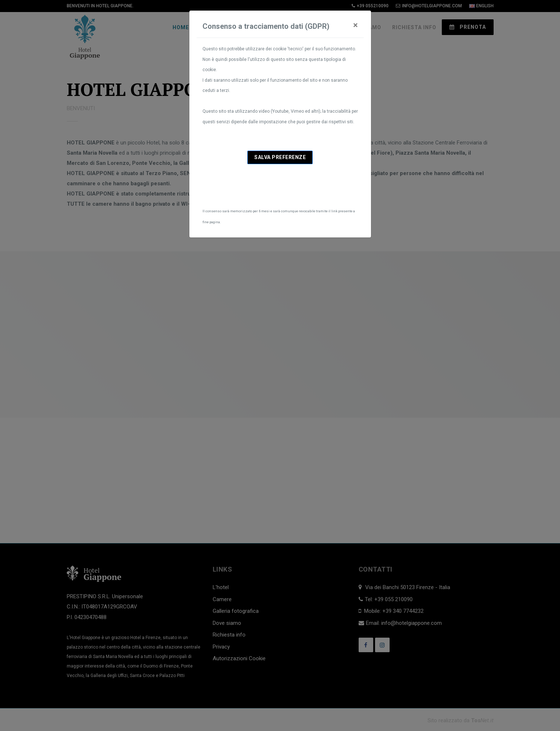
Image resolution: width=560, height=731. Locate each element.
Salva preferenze (280, 157)
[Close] (356, 25)
